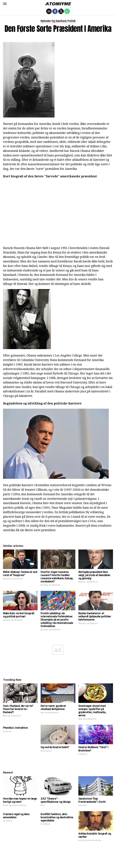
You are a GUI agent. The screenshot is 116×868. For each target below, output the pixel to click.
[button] (5, 4)
